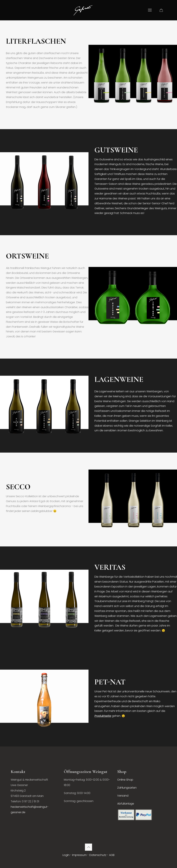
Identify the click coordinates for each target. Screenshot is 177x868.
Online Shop (125, 780)
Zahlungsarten (127, 788)
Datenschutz (98, 855)
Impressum (79, 855)
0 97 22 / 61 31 (30, 801)
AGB (112, 855)
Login (66, 855)
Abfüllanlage (126, 804)
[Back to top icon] (88, 847)
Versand (123, 796)
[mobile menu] (150, 10)
